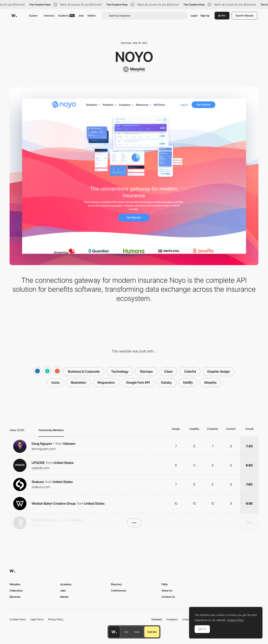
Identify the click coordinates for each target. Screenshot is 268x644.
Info (126, 632)
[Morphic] (134, 69)
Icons (56, 382)
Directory (49, 16)
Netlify (188, 382)
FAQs (165, 584)
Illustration (78, 382)
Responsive (106, 382)
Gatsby (166, 382)
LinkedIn (187, 619)
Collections (16, 590)
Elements (15, 597)
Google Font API (138, 382)
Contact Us (168, 597)
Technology (120, 371)
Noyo (134, 57)
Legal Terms (37, 619)
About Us (167, 590)
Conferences (118, 590)
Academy (66, 16)
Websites (15, 584)
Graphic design (219, 371)
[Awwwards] (14, 16)
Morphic (210, 382)
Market (92, 16)
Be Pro (222, 16)
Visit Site (152, 632)
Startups (146, 371)
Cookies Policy (18, 619)
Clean (168, 371)
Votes (137, 632)
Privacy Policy (56, 619)
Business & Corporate (84, 371)
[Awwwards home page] (114, 632)
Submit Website (245, 16)
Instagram (172, 619)
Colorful (190, 371)
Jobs (81, 16)
